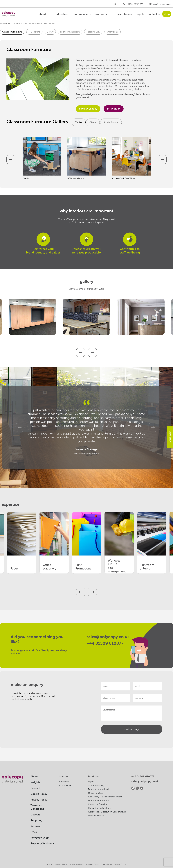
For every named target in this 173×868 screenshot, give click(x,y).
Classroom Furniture (12, 32)
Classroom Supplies (98, 804)
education (62, 14)
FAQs (34, 832)
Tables (79, 122)
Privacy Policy (39, 800)
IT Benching (34, 32)
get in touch (114, 109)
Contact (35, 788)
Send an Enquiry (88, 109)
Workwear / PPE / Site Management (105, 797)
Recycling (36, 820)
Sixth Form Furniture (70, 32)
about (42, 14)
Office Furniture (96, 793)
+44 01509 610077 (135, 4)
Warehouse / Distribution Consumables (107, 812)
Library (50, 32)
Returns (35, 826)
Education (64, 782)
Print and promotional (99, 789)
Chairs (93, 122)
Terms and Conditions (37, 807)
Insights (140, 14)
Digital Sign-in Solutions (100, 808)
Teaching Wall (93, 32)
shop (167, 14)
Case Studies (124, 14)
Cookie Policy (39, 794)
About (34, 776)
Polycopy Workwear (43, 843)
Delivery (35, 814)
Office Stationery (96, 785)
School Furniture (96, 815)
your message (132, 713)
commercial (81, 14)
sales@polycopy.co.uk (162, 4)
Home (2, 24)
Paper (91, 782)
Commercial (65, 785)
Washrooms (113, 32)
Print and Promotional (99, 800)
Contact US (154, 14)
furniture (100, 14)
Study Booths (111, 122)
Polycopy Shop (40, 838)
